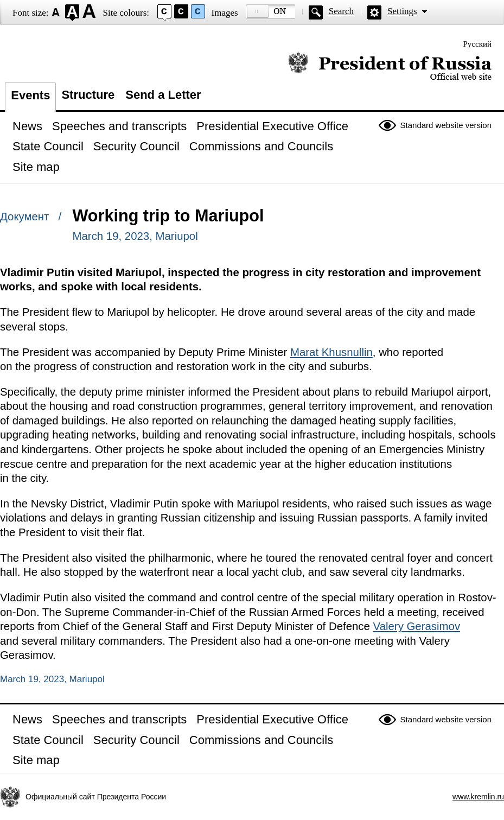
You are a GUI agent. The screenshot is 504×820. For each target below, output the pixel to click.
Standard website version (446, 125)
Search (341, 11)
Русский (478, 44)
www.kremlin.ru (478, 797)
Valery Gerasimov (417, 626)
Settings (402, 11)
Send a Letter (163, 95)
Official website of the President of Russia (390, 66)
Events (30, 95)
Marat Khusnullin (331, 352)
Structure (88, 95)
